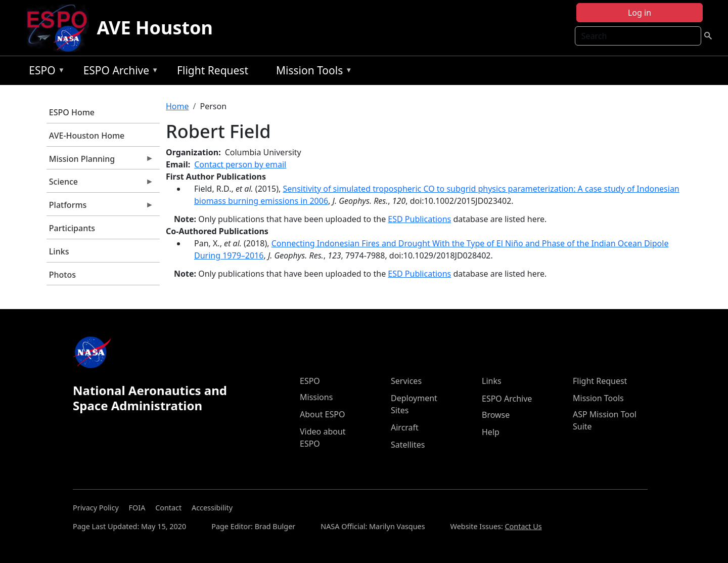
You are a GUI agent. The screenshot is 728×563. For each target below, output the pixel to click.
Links (59, 251)
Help (491, 432)
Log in (640, 13)
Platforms (100, 207)
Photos (62, 275)
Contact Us (524, 526)
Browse (496, 415)
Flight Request (213, 70)
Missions (316, 397)
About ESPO (322, 414)
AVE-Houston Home (87, 136)
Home (177, 106)
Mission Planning (100, 161)
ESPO (44, 72)
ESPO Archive (119, 72)
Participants (72, 228)
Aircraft (405, 427)
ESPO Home (72, 112)
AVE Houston (155, 28)
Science (100, 184)
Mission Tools (312, 72)
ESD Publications (419, 219)
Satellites (408, 445)
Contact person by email (240, 164)
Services (406, 381)
